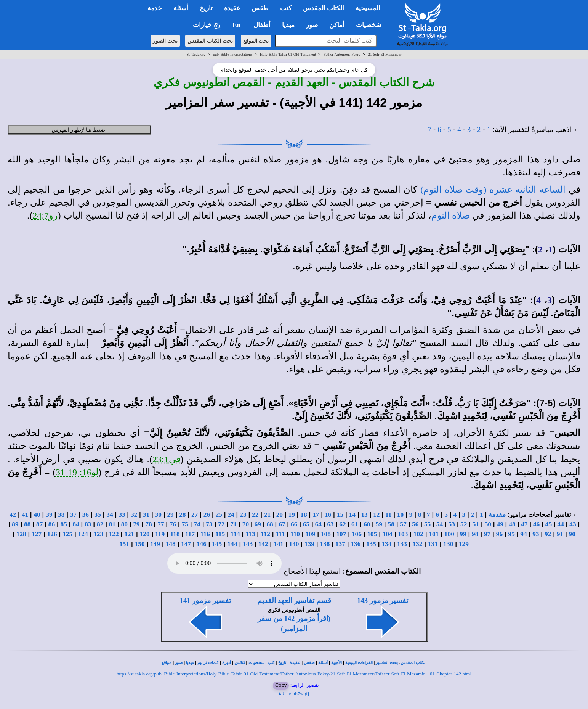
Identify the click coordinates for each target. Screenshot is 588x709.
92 (548, 534)
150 (140, 544)
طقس (309, 663)
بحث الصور (165, 41)
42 (13, 515)
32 (134, 515)
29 (170, 515)
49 (500, 524)
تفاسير (381, 663)
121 (129, 534)
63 (330, 524)
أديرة (227, 663)
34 (110, 515)
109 (310, 534)
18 (304, 515)
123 (98, 534)
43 (573, 524)
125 (67, 534)
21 (267, 515)
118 (175, 534)
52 (464, 524)
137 (340, 544)
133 (402, 544)
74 (197, 524)
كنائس (240, 663)
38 (61, 515)
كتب (271, 663)
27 (195, 515)
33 (122, 515)
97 (487, 534)
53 (452, 524)
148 (171, 544)
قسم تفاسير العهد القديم (294, 600)
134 (386, 544)
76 (173, 524)
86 (52, 524)
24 (231, 515)
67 (282, 524)
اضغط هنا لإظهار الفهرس (79, 130)
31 (146, 515)
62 (342, 524)
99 (463, 534)
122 (114, 534)
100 (449, 534)
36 (86, 515)
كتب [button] (286, 8)
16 (328, 515)
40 (37, 515)
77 (161, 524)
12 (376, 515)
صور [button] (312, 25)
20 (280, 515)
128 (21, 534)
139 (309, 544)
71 (233, 524)
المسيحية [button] (368, 8)
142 (263, 544)
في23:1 (167, 459)
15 (340, 515)
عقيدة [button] (232, 8)
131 (433, 544)
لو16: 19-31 (77, 472)
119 (160, 534)
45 (549, 524)
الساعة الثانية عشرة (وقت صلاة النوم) (493, 190)
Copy (281, 685)
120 (145, 534)
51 (476, 524)
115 (220, 534)
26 (207, 515)
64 (318, 524)
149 (155, 544)
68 (270, 524)
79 (136, 524)
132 (417, 544)
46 (536, 524)
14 (352, 515)
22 (255, 515)
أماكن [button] (337, 25)
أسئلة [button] (181, 8)
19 (292, 515)
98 (475, 534)
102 (418, 534)
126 (52, 534)
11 (388, 515)
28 (182, 515)
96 (499, 534)
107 (341, 534)
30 (158, 515)
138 (325, 544)
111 (280, 534)
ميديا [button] (288, 25)
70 (246, 524)
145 (217, 544)
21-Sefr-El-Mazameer (385, 54)
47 (524, 524)
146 (202, 544)
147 (186, 544)
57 (403, 524)
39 (49, 515)
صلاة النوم (451, 215)
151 (124, 544)
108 (326, 534)
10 (400, 515)
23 (243, 515)
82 (100, 524)
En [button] (237, 25)
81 (112, 524)
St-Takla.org (196, 54)
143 (248, 544)
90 (572, 534)
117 (190, 534)
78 (148, 524)
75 (185, 524)
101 (434, 534)
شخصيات (256, 663)
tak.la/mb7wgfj (294, 694)
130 (448, 544)
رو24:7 (45, 215)
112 (265, 534)
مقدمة (497, 515)
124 (83, 534)
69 (258, 524)
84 (76, 524)
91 (560, 534)
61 (355, 524)
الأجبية (336, 663)
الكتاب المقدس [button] (324, 8)
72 (221, 524)
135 (371, 544)
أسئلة (323, 663)
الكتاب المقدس (413, 663)
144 (232, 544)
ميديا (190, 663)
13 (364, 515)
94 (523, 534)
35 (98, 515)
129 (464, 544)
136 (356, 544)
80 (124, 524)
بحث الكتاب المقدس (210, 41)
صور (179, 663)
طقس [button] (260, 8)
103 (403, 534)
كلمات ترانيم (208, 663)
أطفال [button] (262, 25)
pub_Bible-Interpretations (233, 54)
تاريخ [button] (206, 8)
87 (39, 524)
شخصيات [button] (371, 25)
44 (561, 524)
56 (415, 524)
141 (279, 544)
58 (391, 524)
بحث (394, 663)
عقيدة (295, 663)
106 (357, 534)
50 (488, 524)
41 (25, 515)
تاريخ (282, 663)
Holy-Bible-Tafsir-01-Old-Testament (288, 54)
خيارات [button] (207, 25)
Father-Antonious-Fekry (342, 54)
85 (64, 524)
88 (27, 524)
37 (73, 515)
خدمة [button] (155, 8)
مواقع (167, 663)
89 (15, 524)
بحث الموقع (256, 41)
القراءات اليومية (359, 663)
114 (235, 534)
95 (512, 534)
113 (250, 534)
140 (294, 544)
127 (37, 534)
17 (316, 515)
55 (427, 524)
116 (205, 534)
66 (294, 524)
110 (295, 534)
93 (536, 534)
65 (306, 524)
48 (512, 524)
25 (219, 515)
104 (388, 534)
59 (379, 524)
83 (88, 524)
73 (209, 524)
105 (372, 534)
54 (440, 524)
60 (367, 524)
